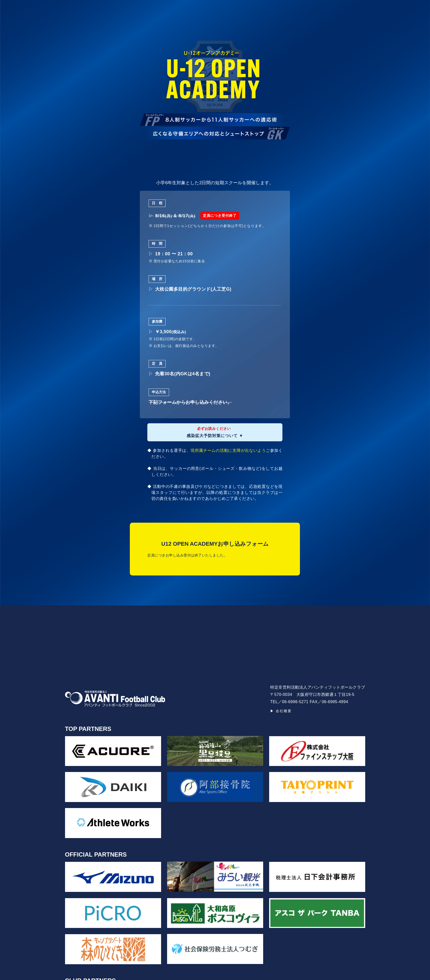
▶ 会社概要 (281, 711)
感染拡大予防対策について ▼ (215, 432)
